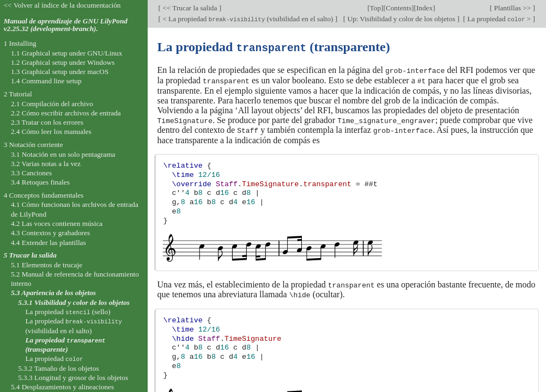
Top (375, 8)
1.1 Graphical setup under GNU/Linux (66, 53)
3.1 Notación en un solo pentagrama (63, 154)
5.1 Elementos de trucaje (47, 265)
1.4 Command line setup (46, 81)
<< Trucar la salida (190, 8)
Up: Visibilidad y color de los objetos (401, 19)
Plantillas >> (512, 8)
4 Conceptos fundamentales (44, 195)
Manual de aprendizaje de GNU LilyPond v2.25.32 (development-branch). (66, 25)
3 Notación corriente (34, 145)
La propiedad (54, 359)
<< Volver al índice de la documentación (62, 5)
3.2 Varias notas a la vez (46, 164)
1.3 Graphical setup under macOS (60, 72)
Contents (399, 8)
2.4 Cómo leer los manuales (51, 131)
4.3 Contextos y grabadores (50, 233)
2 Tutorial (18, 94)
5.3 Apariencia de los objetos (53, 293)
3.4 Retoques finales (40, 182)
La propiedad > (499, 19)
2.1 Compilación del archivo (52, 104)
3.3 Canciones (31, 173)
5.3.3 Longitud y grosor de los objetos (73, 378)
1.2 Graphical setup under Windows (63, 62)
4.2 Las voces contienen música (57, 223)
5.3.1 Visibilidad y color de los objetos (74, 302)
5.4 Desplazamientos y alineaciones (62, 387)
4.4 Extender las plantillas (48, 243)
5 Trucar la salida (30, 255)
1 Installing (20, 43)
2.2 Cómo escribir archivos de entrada (66, 113)
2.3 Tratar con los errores (47, 122)
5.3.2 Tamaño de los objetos (58, 368)
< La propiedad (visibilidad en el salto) (248, 19)
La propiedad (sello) (68, 312)
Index (424, 8)
